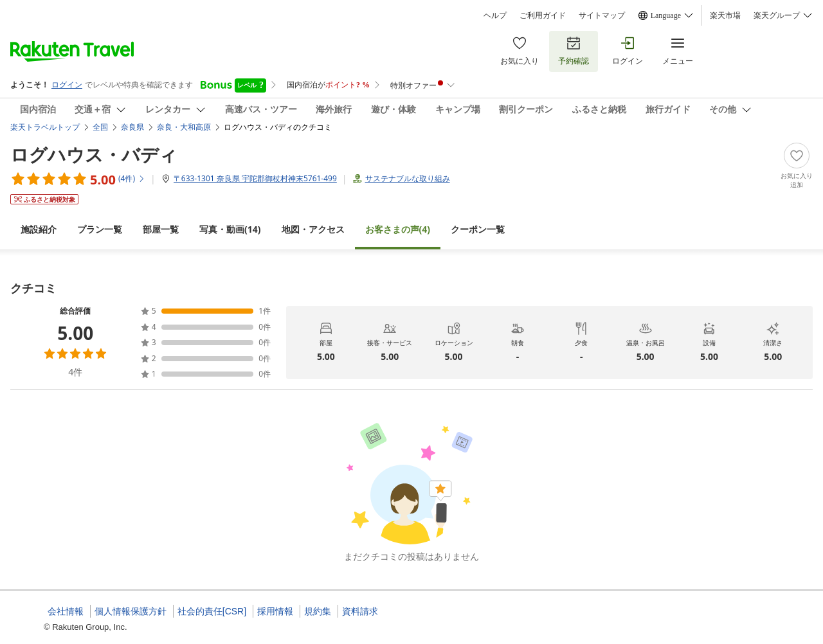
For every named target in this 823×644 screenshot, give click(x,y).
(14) (230, 229)
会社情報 (66, 611)
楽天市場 (725, 15)
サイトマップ (602, 15)
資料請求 (360, 611)
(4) (398, 229)
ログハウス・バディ (94, 154)
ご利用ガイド (543, 15)
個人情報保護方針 (131, 611)
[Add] (797, 166)
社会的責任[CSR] (212, 611)
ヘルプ (495, 15)
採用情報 (275, 611)
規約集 (318, 611)
